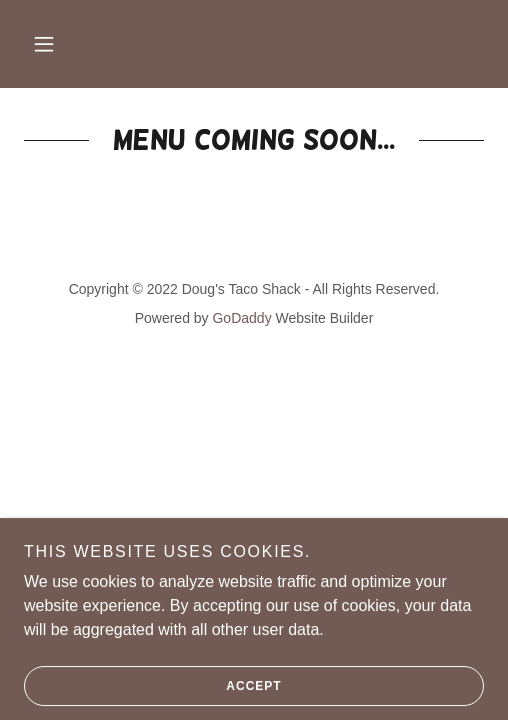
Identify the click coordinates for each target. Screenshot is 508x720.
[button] (44, 44)
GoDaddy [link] (241, 318)
